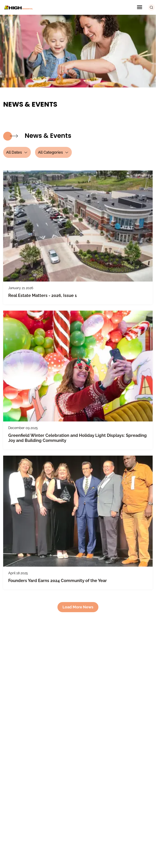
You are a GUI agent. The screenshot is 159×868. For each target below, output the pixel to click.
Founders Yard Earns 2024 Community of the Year (58, 581)
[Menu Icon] (140, 7)
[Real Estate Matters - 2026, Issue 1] (78, 226)
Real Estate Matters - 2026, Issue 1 (43, 295)
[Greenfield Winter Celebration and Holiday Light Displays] (78, 366)
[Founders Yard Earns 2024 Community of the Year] (78, 511)
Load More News (78, 607)
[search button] (151, 7)
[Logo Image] (18, 7)
